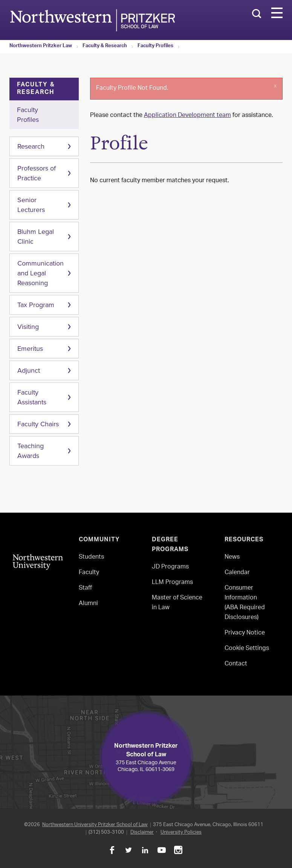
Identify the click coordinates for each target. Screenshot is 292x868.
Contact (236, 664)
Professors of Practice (37, 173)
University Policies (181, 832)
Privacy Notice (245, 633)
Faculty (89, 573)
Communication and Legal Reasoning (41, 273)
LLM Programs (172, 583)
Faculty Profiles (155, 46)
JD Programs (170, 567)
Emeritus (30, 349)
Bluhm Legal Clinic (36, 237)
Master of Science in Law (177, 603)
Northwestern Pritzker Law (41, 46)
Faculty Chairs (38, 424)
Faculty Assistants (32, 397)
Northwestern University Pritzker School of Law (95, 825)
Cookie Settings (247, 649)
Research (31, 146)
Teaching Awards (31, 451)
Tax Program (36, 305)
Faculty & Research (105, 46)
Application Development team (187, 116)
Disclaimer (142, 832)
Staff (85, 588)
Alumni (88, 604)
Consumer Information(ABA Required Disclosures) (245, 603)
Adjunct (29, 370)
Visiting (28, 327)
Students (91, 557)
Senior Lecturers (31, 205)
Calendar (237, 573)
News (232, 557)
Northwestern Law (92, 20)
